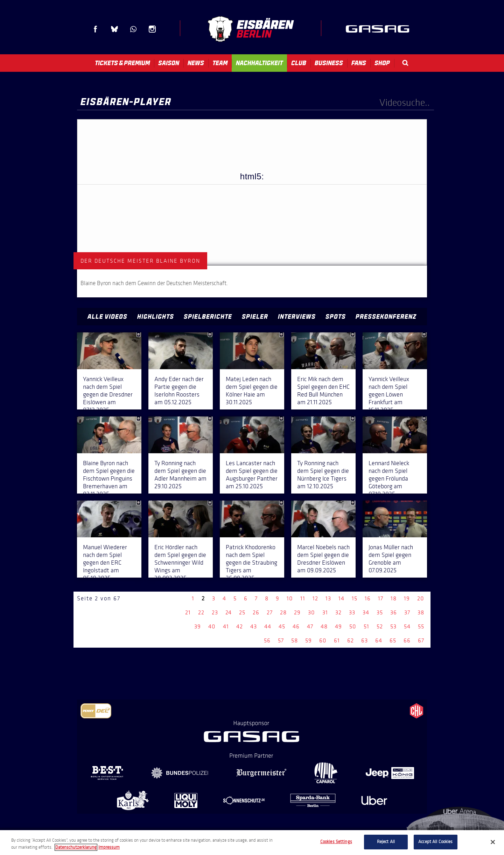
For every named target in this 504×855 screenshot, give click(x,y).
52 (380, 626)
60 (323, 640)
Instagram (152, 29)
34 (366, 612)
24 (229, 612)
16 (368, 598)
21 (188, 612)
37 (407, 612)
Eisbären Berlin (251, 29)
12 (315, 598)
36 (394, 612)
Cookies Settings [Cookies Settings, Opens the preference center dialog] (336, 842)
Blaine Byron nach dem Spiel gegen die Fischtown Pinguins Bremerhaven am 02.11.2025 (109, 478)
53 (393, 626)
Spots (336, 317)
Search (405, 63)
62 (351, 640)
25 (242, 612)
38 (421, 612)
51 (366, 626)
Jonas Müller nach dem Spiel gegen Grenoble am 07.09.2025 (391, 559)
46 (296, 626)
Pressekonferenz (386, 317)
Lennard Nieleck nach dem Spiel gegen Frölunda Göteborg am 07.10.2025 (389, 478)
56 (267, 640)
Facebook (96, 29)
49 (338, 626)
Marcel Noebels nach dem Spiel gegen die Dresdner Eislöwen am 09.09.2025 (323, 559)
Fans (359, 63)
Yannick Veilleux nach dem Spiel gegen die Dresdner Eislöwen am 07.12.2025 (108, 394)
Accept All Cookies (435, 842)
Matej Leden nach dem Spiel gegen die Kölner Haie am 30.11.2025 (252, 391)
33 (352, 612)
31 (325, 612)
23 (215, 612)
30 (311, 612)
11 (303, 598)
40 (212, 626)
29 (297, 612)
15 (355, 598)
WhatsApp (133, 29)
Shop (382, 63)
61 (337, 640)
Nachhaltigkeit (259, 63)
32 (338, 612)
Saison (169, 63)
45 (282, 626)
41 (226, 626)
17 (381, 598)
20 (421, 598)
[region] (252, 843)
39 (198, 626)
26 (256, 612)
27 (270, 612)
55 (421, 626)
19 (407, 598)
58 (295, 640)
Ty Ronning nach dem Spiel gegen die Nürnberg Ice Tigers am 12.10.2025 (323, 475)
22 (201, 612)
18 (394, 598)
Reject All (386, 842)
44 (268, 626)
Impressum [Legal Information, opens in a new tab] (109, 847)
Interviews (297, 317)
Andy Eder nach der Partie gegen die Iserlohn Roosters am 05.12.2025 (179, 391)
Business (329, 63)
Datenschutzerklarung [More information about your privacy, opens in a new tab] (76, 847)
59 (309, 640)
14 (341, 598)
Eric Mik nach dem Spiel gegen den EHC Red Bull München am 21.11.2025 (323, 391)
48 (324, 626)
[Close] (493, 842)
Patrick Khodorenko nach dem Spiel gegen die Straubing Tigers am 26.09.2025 (251, 563)
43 (254, 626)
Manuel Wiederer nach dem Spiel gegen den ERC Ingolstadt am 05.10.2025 (105, 563)
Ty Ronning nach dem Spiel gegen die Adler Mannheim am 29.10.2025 (180, 475)
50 (353, 626)
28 (283, 612)
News (196, 63)
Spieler (255, 317)
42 (240, 626)
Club (299, 63)
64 (379, 640)
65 (393, 640)
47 (310, 626)
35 (380, 612)
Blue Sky (114, 29)
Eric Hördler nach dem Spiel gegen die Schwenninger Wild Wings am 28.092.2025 (180, 563)
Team (220, 63)
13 (328, 598)
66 (407, 640)
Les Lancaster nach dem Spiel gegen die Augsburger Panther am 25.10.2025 (252, 475)
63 (365, 640)
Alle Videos (107, 317)
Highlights (156, 317)
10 (290, 598)
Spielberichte (208, 317)
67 (421, 640)
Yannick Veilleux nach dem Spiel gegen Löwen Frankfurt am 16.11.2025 (389, 394)
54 (407, 626)
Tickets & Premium (122, 63)
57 (281, 640)
